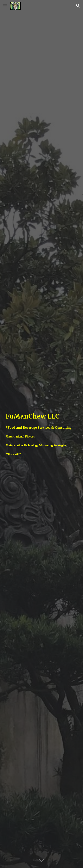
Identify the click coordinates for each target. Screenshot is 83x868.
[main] (41, 434)
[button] (5, 6)
